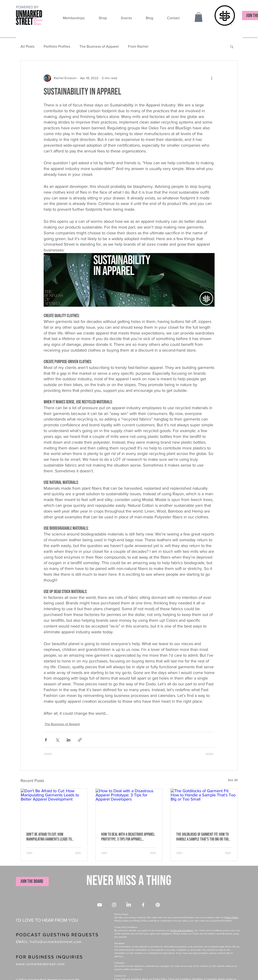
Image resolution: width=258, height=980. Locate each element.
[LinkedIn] (129, 905)
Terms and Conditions (182, 930)
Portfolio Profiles (57, 46)
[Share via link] (80, 740)
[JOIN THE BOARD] (32, 881)
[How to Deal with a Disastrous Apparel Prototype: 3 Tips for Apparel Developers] (129, 807)
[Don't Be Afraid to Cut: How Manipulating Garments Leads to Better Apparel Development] (54, 807)
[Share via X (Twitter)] (57, 740)
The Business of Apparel (99, 46)
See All (233, 780)
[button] (69, 18)
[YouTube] (100, 905)
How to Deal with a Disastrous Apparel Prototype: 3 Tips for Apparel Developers (128, 837)
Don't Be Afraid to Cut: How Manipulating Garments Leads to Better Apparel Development (49, 837)
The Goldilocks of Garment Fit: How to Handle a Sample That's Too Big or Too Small (202, 837)
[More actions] (212, 78)
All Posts (27, 46)
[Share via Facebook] (46, 740)
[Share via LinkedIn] (68, 740)
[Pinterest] (158, 905)
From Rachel (138, 46)
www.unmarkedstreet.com (40, 964)
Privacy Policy (231, 917)
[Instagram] (114, 905)
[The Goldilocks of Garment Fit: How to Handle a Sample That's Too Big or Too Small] (204, 807)
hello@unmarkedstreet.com (56, 942)
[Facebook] (143, 905)
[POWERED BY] (28, 7)
